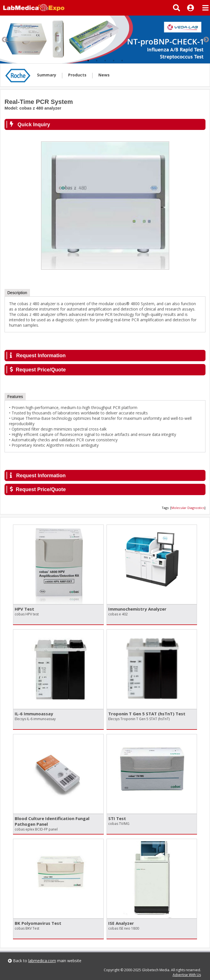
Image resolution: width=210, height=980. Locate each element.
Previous (4, 39)
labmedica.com (42, 961)
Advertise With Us (187, 975)
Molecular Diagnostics (188, 508)
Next (206, 39)
